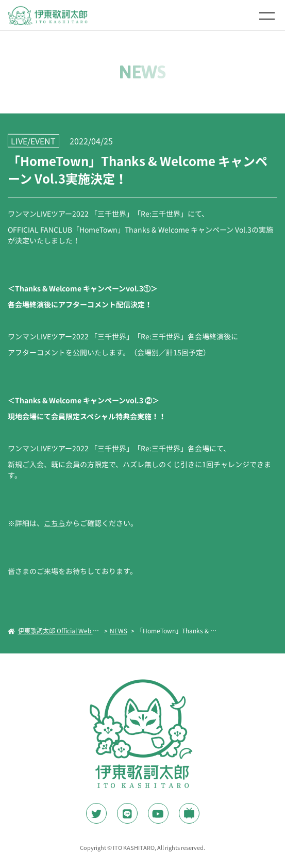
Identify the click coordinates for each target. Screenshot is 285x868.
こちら (55, 523)
